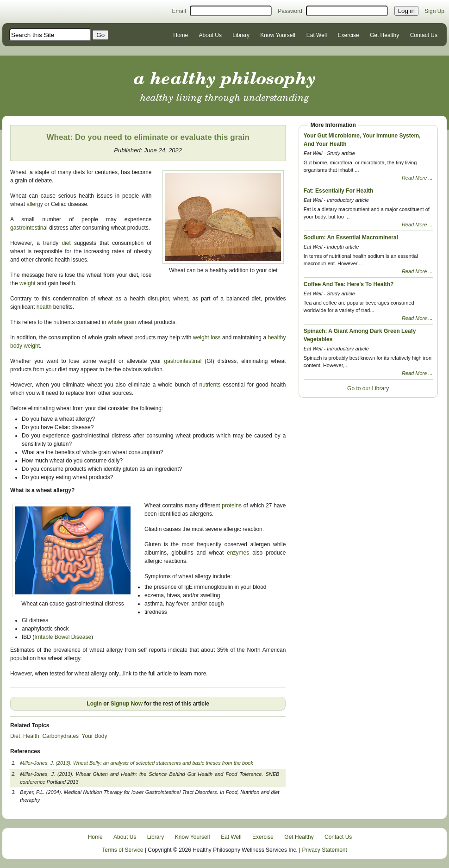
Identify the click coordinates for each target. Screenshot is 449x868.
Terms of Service (122, 850)
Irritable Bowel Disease (63, 637)
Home (181, 35)
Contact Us (424, 35)
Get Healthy (384, 35)
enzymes (240, 553)
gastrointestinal (30, 228)
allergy (34, 204)
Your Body (95, 736)
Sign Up (434, 11)
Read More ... (417, 178)
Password (290, 11)
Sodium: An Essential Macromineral (351, 237)
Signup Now (127, 704)
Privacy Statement (325, 850)
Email (179, 11)
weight (28, 283)
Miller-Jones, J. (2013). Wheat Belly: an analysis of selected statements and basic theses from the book (137, 763)
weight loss (208, 337)
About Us (210, 35)
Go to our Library (368, 388)
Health (31, 736)
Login (94, 704)
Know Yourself (278, 35)
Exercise (349, 35)
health (44, 307)
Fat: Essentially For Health (339, 191)
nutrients (211, 385)
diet (66, 243)
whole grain (122, 322)
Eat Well (317, 35)
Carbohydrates (60, 736)
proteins (233, 506)
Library (241, 35)
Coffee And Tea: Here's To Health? (349, 284)
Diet (15, 736)
